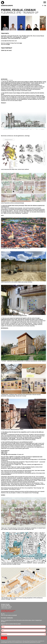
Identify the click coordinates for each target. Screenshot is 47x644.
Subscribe (4, 638)
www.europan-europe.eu (7, 612)
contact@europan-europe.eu (8, 610)
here (21, 43)
